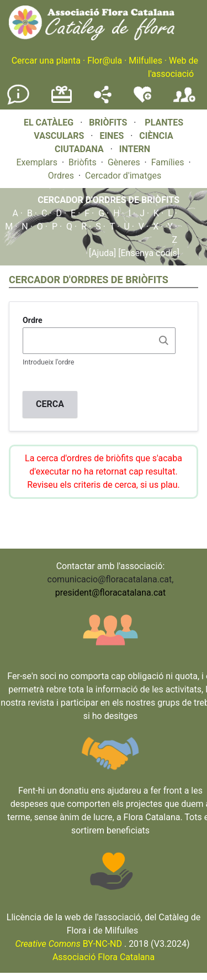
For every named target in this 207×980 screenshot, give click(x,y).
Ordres (61, 176)
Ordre (33, 320)
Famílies (168, 162)
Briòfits (83, 162)
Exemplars (37, 162)
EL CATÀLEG (49, 122)
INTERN (135, 149)
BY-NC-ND (68, 944)
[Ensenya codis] (148, 253)
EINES (112, 136)
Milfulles (145, 61)
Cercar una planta (46, 61)
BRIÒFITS (109, 122)
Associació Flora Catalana (104, 957)
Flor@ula (105, 61)
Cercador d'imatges (123, 176)
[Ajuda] (102, 253)
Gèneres (124, 162)
